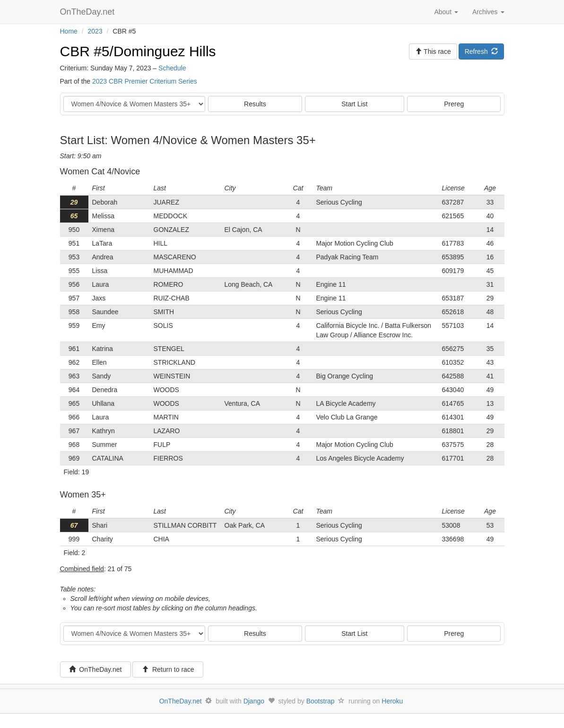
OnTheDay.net (89, 12)
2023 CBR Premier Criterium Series (145, 81)
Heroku (392, 701)
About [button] (446, 12)
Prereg (454, 104)
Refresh (482, 51)
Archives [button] (488, 12)
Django (254, 701)
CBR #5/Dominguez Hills (138, 51)
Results (255, 104)
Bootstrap (321, 701)
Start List (354, 104)
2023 (95, 31)
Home (69, 31)
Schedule (172, 68)
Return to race (168, 669)
